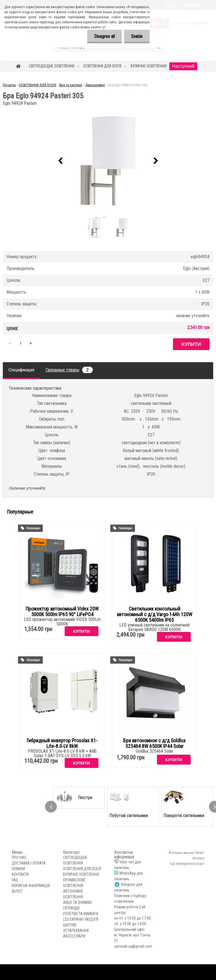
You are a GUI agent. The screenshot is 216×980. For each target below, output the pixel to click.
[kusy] (21, 343)
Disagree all (104, 36)
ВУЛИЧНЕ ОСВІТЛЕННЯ (148, 66)
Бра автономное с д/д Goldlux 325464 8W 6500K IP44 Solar (154, 743)
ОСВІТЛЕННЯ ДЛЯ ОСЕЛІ (102, 66)
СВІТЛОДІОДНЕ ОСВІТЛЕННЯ (52, 66)
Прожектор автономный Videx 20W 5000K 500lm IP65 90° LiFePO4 (62, 612)
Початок (9, 85)
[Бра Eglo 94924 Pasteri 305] (108, 161)
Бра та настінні (71, 85)
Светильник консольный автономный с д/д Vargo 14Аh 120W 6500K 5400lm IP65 (155, 614)
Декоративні (95, 85)
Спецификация (21, 370)
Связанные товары (69, 370)
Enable (137, 36)
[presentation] (60, 161)
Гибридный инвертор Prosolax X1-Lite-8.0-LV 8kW (62, 743)
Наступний (183, 66)
